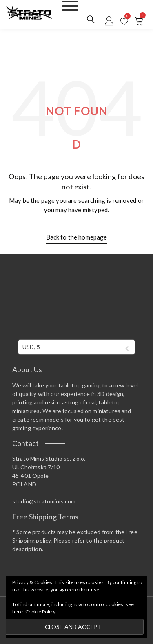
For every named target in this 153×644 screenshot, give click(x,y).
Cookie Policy (40, 612)
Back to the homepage (77, 237)
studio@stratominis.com (44, 501)
